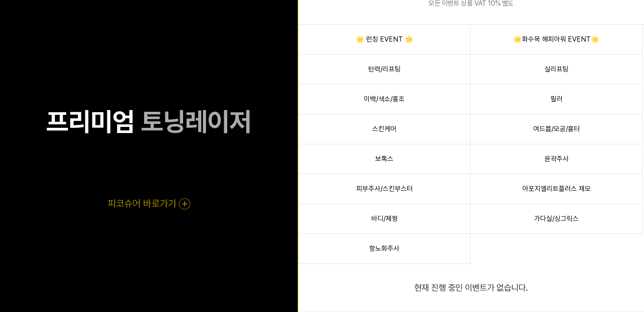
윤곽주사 (557, 159)
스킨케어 (384, 129)
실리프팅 (557, 69)
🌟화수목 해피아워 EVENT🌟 (556, 39)
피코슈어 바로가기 (149, 203)
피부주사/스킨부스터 (385, 189)
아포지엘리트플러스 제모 (557, 189)
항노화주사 (384, 249)
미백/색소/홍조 (384, 99)
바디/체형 (385, 219)
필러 (557, 99)
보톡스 (384, 159)
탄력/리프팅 (385, 69)
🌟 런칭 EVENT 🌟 (385, 39)
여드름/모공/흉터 (557, 129)
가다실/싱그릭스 (556, 219)
